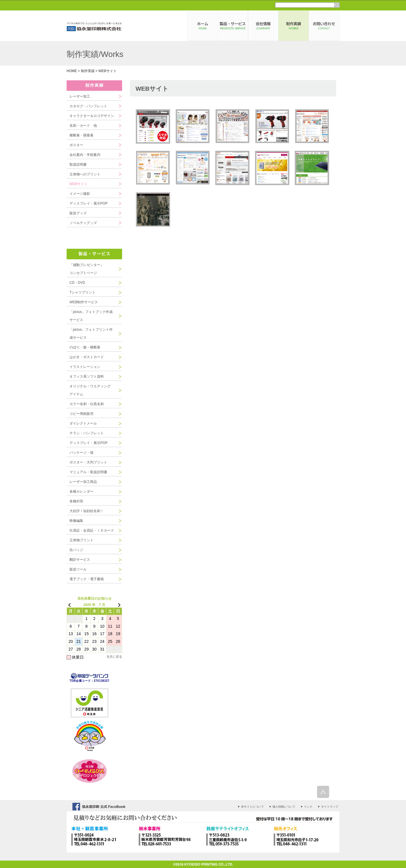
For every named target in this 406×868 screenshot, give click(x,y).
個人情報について (284, 807)
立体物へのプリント (85, 174)
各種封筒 (76, 501)
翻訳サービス (80, 560)
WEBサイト (78, 184)
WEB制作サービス (84, 302)
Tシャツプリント (82, 292)
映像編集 (76, 521)
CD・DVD (77, 283)
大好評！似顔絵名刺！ (87, 511)
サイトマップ (330, 807)
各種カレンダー (81, 492)
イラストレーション (85, 367)
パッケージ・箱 (81, 453)
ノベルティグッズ (83, 223)
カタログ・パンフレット (88, 106)
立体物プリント (81, 540)
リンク (308, 807)
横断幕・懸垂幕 (81, 135)
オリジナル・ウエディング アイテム (92, 390)
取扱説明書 (78, 165)
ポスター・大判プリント (88, 462)
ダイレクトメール (83, 423)
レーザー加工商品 (83, 482)
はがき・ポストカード (87, 357)
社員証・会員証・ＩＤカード (92, 530)
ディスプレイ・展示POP (88, 203)
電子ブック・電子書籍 (87, 579)
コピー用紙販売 (81, 414)
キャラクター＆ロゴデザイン (92, 116)
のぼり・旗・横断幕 (85, 347)
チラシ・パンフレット (87, 433)
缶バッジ (76, 550)
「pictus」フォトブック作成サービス (91, 316)
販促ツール (78, 569)
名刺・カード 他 (83, 126)
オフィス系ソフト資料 (87, 376)
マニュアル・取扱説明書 (88, 472)
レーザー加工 (80, 96)
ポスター (76, 145)
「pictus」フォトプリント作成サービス (91, 334)
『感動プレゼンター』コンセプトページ (87, 269)
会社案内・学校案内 (85, 155)
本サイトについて (252, 807)
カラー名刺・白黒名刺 (87, 404)
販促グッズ (78, 213)
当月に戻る (114, 657)
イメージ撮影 (80, 194)
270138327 (102, 681)
